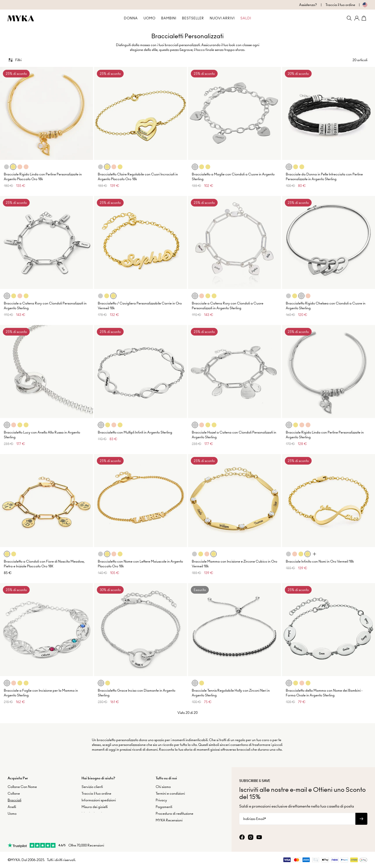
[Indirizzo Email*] (297, 817)
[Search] (349, 18)
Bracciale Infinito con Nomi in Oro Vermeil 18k (320, 559)
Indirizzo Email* (255, 817)
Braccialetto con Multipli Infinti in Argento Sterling (135, 430)
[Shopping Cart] (364, 18)
